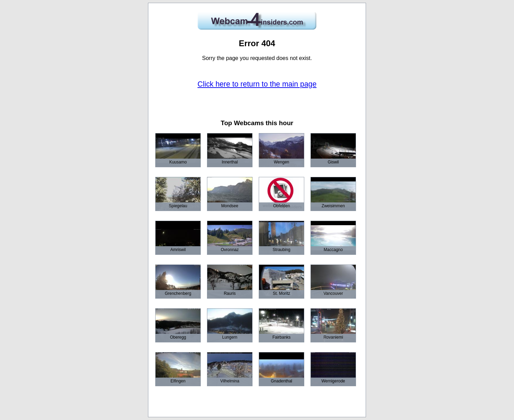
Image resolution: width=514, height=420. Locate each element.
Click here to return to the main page (257, 84)
